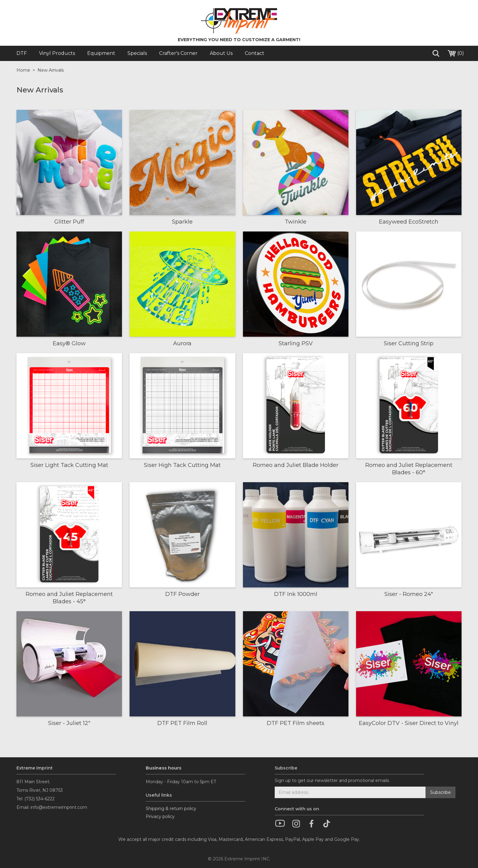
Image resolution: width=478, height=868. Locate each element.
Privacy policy (160, 816)
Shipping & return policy (171, 809)
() (455, 53)
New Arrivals (51, 70)
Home (23, 70)
